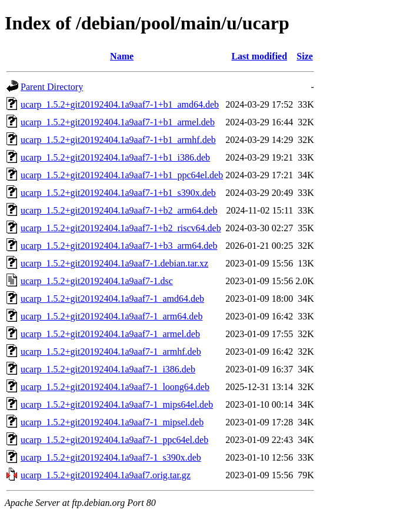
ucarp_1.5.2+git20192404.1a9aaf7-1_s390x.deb (111, 457)
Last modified (259, 56)
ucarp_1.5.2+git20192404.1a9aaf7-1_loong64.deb (115, 387)
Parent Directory (52, 87)
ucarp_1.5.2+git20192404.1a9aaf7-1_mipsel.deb (112, 422)
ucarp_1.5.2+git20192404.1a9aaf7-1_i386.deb (108, 369)
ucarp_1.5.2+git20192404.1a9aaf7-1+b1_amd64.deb (120, 104)
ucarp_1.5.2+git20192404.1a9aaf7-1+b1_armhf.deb (118, 140)
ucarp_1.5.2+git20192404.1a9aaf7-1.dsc (97, 281)
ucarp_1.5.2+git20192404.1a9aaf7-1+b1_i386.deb (115, 157)
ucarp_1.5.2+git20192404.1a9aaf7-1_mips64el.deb (117, 404)
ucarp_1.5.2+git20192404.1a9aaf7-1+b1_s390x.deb (118, 193)
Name (122, 56)
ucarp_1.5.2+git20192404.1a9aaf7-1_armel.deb (110, 334)
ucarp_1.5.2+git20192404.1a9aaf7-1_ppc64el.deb (114, 440)
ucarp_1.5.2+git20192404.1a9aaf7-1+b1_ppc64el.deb (122, 175)
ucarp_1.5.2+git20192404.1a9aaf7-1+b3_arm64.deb (119, 246)
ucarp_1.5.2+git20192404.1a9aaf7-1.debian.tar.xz (114, 263)
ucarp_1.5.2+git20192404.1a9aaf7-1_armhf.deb (111, 352)
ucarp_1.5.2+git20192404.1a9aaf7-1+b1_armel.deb (118, 122)
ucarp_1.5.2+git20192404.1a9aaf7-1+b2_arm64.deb (119, 210)
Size (305, 56)
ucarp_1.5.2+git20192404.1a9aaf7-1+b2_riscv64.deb (121, 228)
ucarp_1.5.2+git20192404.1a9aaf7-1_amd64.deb (112, 299)
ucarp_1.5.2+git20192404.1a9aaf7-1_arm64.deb (111, 316)
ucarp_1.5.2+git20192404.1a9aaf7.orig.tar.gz (106, 475)
